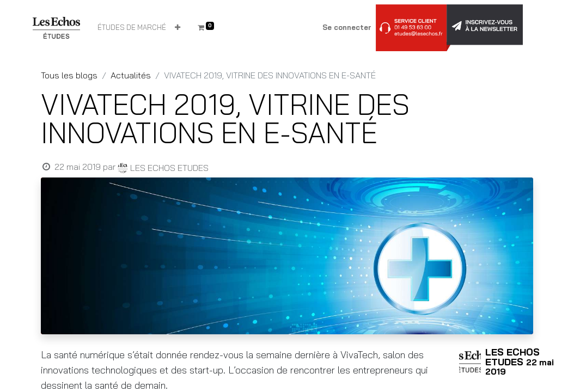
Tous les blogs (69, 75)
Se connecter (347, 27)
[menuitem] (132, 28)
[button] (178, 28)
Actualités (131, 75)
